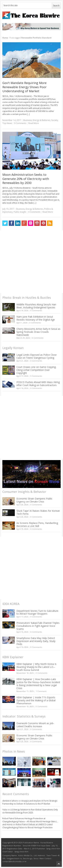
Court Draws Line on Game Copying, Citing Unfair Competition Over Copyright (36, 370)
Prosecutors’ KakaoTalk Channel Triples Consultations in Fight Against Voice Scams (38, 626)
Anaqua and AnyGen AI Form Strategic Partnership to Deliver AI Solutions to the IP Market (30, 802)
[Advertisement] (32, 262)
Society (55, 120)
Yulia (5, 810)
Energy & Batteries (41, 120)
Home (5, 38)
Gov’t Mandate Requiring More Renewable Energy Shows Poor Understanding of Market (24, 87)
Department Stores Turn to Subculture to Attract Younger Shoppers (37, 612)
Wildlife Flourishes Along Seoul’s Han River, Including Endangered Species (36, 306)
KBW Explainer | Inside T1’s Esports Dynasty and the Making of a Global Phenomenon (36, 700)
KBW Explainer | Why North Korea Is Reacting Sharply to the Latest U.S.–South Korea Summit (36, 667)
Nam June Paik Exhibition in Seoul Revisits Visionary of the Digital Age (36, 318)
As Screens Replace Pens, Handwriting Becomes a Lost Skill (37, 524)
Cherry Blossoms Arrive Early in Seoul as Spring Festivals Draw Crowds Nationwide (38, 332)
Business (28, 120)
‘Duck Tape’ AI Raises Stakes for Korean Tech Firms (38, 512)
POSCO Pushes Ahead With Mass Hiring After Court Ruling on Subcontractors (38, 384)
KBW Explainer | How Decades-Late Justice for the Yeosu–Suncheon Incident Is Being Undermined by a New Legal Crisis (38, 684)
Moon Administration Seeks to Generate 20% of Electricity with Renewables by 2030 (26, 179)
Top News (7, 123)
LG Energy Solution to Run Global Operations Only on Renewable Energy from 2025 (30, 811)
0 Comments (36, 310)
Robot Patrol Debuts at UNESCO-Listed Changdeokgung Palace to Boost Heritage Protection (27, 826)
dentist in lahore (10, 801)
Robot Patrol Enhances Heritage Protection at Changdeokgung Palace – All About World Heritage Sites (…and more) (30, 821)
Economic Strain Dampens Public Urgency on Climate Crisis (34, 500)
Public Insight (20, 212)
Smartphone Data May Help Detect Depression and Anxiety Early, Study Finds (36, 641)
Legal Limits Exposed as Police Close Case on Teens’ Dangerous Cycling (37, 356)
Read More (34, 123)
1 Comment (41, 691)
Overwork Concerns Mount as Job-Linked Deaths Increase (35, 725)
